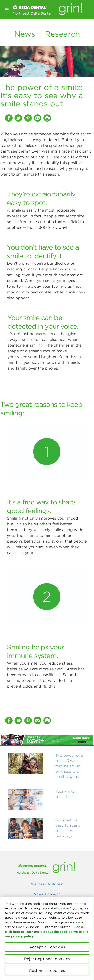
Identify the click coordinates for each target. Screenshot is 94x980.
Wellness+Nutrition (47, 884)
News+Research (47, 894)
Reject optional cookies (47, 959)
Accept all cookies (47, 947)
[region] (47, 938)
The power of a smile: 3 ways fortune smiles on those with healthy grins (69, 766)
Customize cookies (47, 971)
